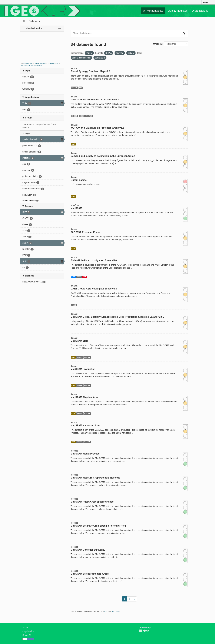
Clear (59, 28)
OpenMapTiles (53, 63)
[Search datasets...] (125, 33)
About (25, 628)
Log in (206, 2)
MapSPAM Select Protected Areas (90, 574)
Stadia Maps (28, 63)
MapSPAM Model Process (85, 454)
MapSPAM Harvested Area (85, 425)
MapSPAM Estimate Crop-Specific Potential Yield (98, 526)
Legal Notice (28, 631)
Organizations (200, 11)
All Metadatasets (153, 11)
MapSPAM (76, 208)
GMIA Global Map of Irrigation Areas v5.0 (94, 260)
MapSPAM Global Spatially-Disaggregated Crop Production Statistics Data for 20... (117, 317)
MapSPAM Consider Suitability (88, 550)
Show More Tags (31, 201)
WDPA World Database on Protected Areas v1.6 (97, 128)
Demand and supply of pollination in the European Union (103, 156)
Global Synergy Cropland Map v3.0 (90, 71)
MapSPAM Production (83, 369)
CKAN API (27, 635)
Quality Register (177, 11)
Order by (158, 44)
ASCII (82, 116)
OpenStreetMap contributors (32, 66)
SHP (73, 277)
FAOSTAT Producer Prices (85, 232)
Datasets (34, 21)
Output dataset (79, 180)
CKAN (144, 631)
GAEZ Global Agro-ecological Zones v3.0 (94, 289)
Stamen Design (40, 63)
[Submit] (184, 33)
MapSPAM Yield (80, 341)
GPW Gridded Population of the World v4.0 (95, 100)
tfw (81, 88)
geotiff (74, 305)
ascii (79, 277)
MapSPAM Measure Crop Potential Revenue (95, 478)
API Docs (115, 611)
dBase (80, 357)
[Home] (24, 21)
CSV (73, 144)
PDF (85, 277)
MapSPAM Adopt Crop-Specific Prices (92, 502)
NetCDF (74, 116)
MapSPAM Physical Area (85, 397)
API (106, 611)
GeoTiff (74, 88)
